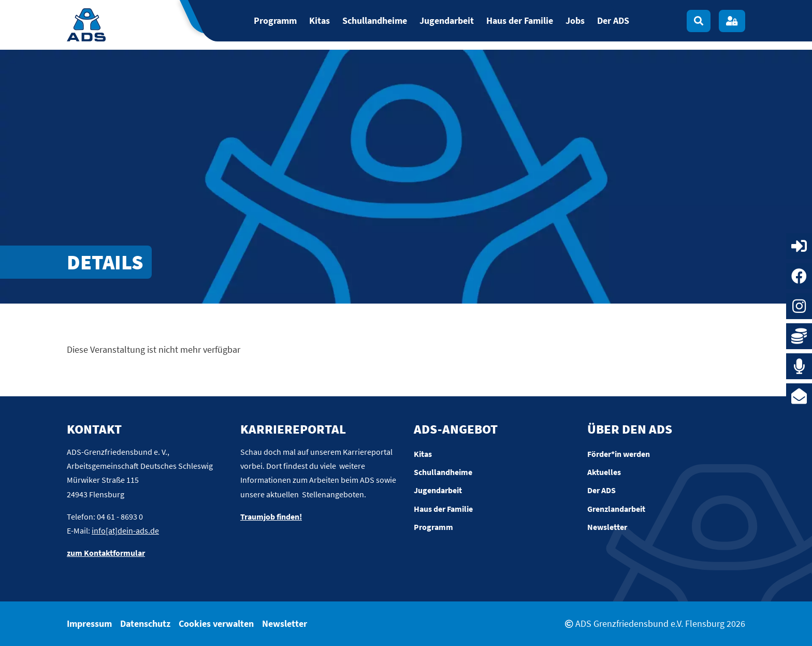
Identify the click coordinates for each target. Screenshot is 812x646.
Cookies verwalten (216, 623)
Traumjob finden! (271, 516)
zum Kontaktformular (106, 553)
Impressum (89, 623)
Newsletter (285, 623)
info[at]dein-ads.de (125, 530)
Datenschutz (145, 623)
